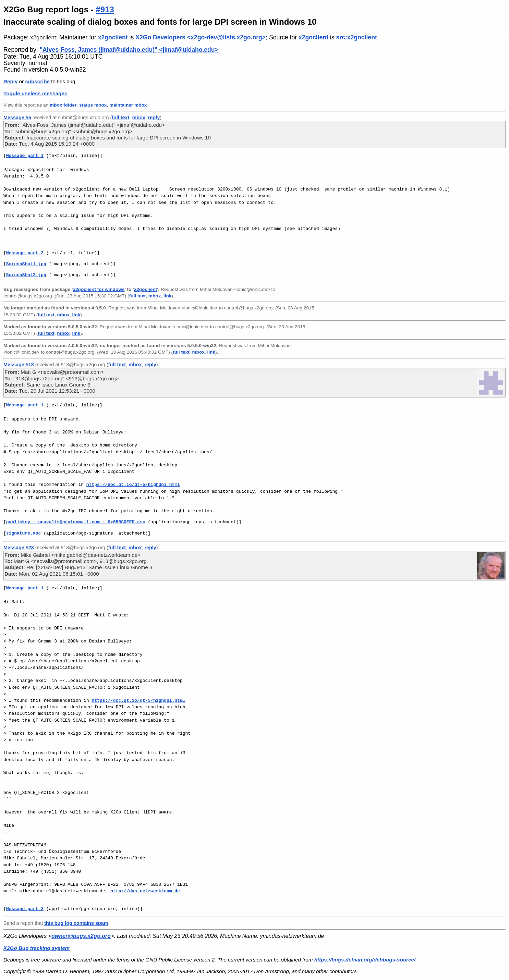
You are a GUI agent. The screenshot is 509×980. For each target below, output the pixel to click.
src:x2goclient (356, 37)
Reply (10, 81)
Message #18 (19, 365)
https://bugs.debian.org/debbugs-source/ (365, 960)
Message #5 (17, 118)
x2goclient (43, 38)
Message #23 (19, 548)
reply (154, 118)
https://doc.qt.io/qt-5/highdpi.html (133, 485)
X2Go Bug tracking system (37, 948)
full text (120, 118)
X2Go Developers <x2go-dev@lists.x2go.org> (201, 37)
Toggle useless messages (35, 93)
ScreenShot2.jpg (26, 275)
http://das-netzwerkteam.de (145, 891)
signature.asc (23, 533)
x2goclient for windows (99, 289)
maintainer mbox (128, 105)
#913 (105, 9)
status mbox (93, 105)
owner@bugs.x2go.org (81, 936)
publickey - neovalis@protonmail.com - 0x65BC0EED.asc (76, 522)
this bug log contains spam (76, 923)
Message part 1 (25, 156)
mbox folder (63, 105)
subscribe (37, 81)
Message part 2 (25, 253)
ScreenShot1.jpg (26, 264)
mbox (138, 118)
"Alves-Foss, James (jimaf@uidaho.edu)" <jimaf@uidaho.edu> (129, 50)
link (168, 296)
